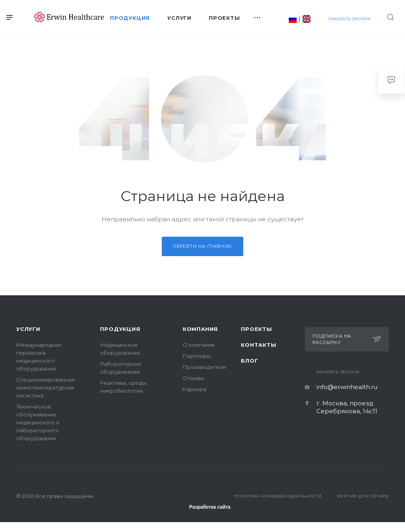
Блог (249, 361)
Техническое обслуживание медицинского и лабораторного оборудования (38, 422)
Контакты (258, 345)
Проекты (256, 329)
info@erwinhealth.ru (347, 387)
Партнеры (197, 356)
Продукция (120, 329)
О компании (199, 345)
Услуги (28, 329)
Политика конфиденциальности (278, 496)
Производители (204, 367)
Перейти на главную (202, 246)
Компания (200, 329)
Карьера (194, 389)
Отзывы (193, 378)
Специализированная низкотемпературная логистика (45, 388)
